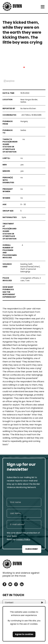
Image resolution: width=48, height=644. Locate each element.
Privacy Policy (23, 539)
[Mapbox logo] (9, 81)
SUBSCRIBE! (32, 549)
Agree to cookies (24, 634)
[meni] (43, 7)
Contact (9, 603)
